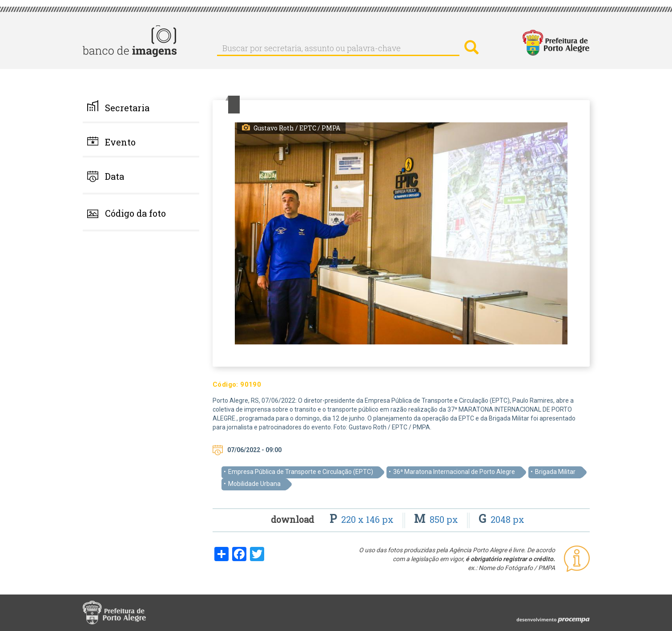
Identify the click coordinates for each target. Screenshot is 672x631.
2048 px (501, 519)
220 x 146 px (363, 519)
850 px (437, 519)
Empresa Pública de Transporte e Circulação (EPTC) (301, 472)
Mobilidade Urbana (254, 484)
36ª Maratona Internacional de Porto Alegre (454, 472)
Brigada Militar (555, 472)
